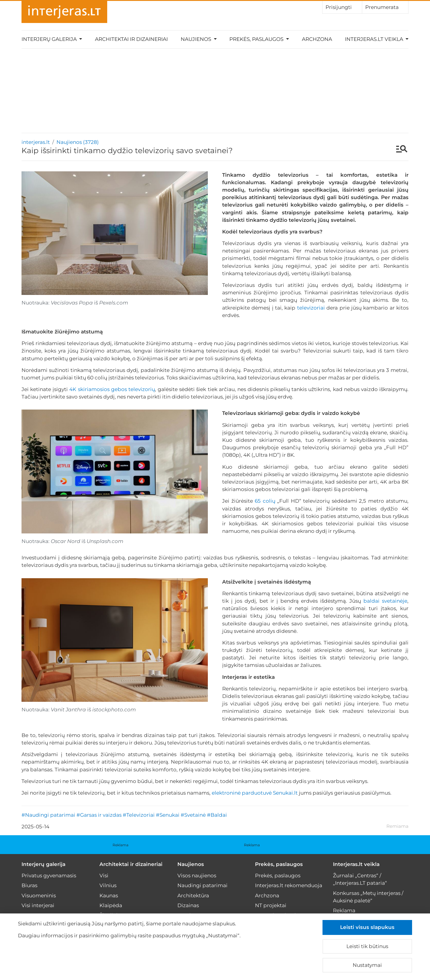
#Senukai (168, 815)
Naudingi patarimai (202, 885)
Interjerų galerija (43, 864)
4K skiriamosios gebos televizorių (112, 389)
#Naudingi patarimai (48, 815)
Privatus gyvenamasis (49, 876)
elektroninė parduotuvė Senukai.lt (255, 793)
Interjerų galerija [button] (50, 39)
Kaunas (109, 896)
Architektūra (193, 896)
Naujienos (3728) (78, 142)
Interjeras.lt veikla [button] (375, 39)
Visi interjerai (38, 905)
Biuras (29, 885)
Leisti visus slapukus (367, 927)
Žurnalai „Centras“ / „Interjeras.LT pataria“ (360, 879)
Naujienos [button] (196, 39)
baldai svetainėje (385, 601)
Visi (104, 876)
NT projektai (271, 905)
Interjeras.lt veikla (356, 864)
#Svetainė (193, 815)
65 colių (265, 501)
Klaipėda (111, 905)
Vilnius (108, 885)
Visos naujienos (197, 876)
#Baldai (217, 815)
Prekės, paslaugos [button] (257, 39)
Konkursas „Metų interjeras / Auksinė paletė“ (368, 897)
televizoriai (311, 308)
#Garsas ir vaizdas (99, 815)
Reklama (120, 845)
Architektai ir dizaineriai (131, 39)
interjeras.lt (36, 142)
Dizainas (188, 905)
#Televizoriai (139, 815)
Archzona (317, 39)
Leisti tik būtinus (367, 946)
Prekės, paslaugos (279, 864)
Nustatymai (367, 965)
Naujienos (191, 864)
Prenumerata (385, 7)
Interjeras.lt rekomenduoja (289, 885)
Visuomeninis (39, 896)
